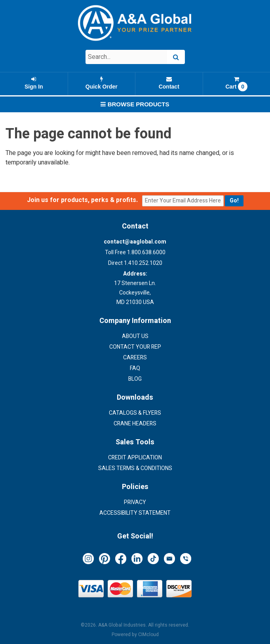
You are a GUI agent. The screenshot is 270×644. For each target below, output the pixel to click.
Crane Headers (135, 424)
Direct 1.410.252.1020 (135, 263)
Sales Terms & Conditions (135, 468)
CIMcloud (148, 635)
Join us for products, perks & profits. (84, 200)
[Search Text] (126, 57)
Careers (135, 358)
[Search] (176, 57)
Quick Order (102, 83)
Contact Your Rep (135, 347)
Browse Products (135, 104)
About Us (135, 336)
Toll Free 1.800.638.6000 (135, 252)
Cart (237, 84)
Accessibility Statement (135, 513)
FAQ (135, 368)
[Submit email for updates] (234, 201)
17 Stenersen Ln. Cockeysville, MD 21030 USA (135, 288)
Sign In (34, 83)
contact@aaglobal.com (135, 242)
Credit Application (135, 458)
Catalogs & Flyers (135, 413)
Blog (135, 379)
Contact (169, 83)
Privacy (135, 502)
